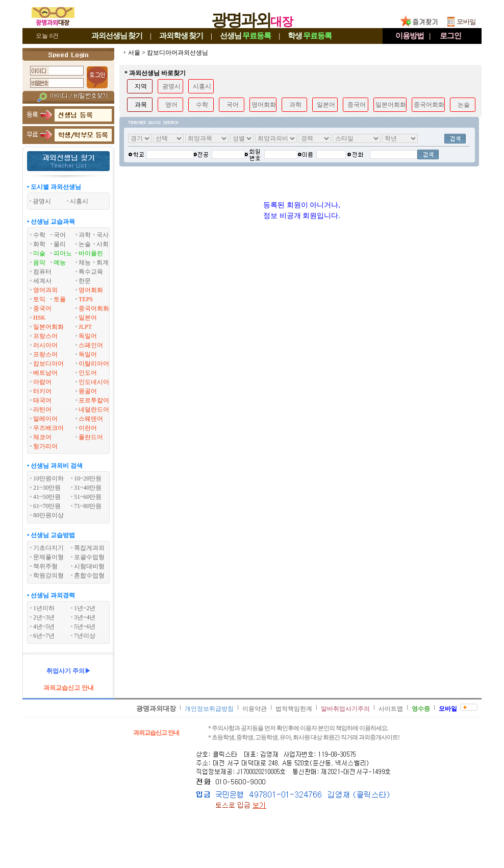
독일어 (88, 336)
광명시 (171, 86)
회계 (103, 262)
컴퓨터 (42, 272)
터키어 (42, 391)
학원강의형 (48, 575)
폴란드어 (91, 437)
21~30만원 (47, 488)
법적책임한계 (294, 709)
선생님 (245, 36)
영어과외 (45, 290)
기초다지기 (48, 548)
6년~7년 (44, 636)
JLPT (85, 327)
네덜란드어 (94, 409)
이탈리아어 (94, 364)
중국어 (42, 308)
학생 (310, 36)
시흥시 (202, 86)
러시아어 (45, 345)
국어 (60, 235)
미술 (39, 253)
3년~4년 (85, 617)
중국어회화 (94, 308)
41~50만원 (47, 497)
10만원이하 (48, 478)
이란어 (88, 428)
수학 (39, 235)
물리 (60, 244)
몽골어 (88, 391)
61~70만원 (47, 506)
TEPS (86, 299)
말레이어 (45, 419)
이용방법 (410, 36)
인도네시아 (94, 382)
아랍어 (42, 382)
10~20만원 (88, 478)
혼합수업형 (89, 575)
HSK (39, 318)
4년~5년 (44, 626)
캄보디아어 (48, 364)
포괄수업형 (89, 557)
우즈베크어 (48, 428)
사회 (103, 244)
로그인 (450, 36)
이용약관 (255, 709)
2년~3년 (44, 617)
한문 (85, 281)
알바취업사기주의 (345, 709)
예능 (60, 262)
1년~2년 (85, 608)
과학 (85, 235)
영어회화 (91, 290)
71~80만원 (88, 506)
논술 (85, 244)
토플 (60, 299)
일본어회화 (48, 327)
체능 (85, 262)
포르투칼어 (94, 400)
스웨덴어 (91, 419)
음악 (39, 262)
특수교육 (91, 272)
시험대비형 (89, 566)
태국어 (42, 400)
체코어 (42, 437)
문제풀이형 (48, 557)
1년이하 (44, 608)
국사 (103, 235)
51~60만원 (88, 497)
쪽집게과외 (89, 548)
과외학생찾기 (181, 36)
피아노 (63, 253)
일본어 (88, 318)
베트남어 (45, 373)
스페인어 (91, 345)
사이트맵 (391, 709)
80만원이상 (48, 515)
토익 (39, 299)
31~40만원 (88, 488)
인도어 (88, 373)
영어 (171, 105)
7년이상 (85, 636)
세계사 (42, 281)
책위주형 (45, 566)
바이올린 (91, 253)
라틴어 (42, 409)
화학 (39, 244)
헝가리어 (45, 446)
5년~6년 (85, 626)
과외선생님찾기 (117, 36)
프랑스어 (45, 336)
